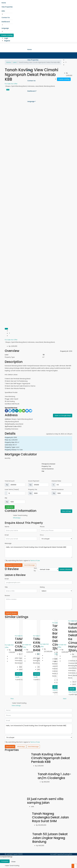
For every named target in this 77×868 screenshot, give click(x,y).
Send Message (29, 565)
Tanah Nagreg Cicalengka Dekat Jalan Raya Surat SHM (50, 817)
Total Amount (10, 481)
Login (6, 38)
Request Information (14, 565)
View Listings (66, 511)
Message (8, 543)
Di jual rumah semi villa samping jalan (45, 801)
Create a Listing (7, 35)
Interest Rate (56, 481)
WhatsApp (17, 518)
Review (7, 595)
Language (5, 28)
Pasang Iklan (68, 854)
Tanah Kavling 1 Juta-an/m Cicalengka (54, 776)
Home (4, 3)
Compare (5, 861)
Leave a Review (65, 569)
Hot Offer (14, 340)
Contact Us (6, 18)
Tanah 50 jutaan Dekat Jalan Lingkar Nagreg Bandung (50, 838)
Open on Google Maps (63, 415)
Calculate (10, 507)
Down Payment (34, 481)
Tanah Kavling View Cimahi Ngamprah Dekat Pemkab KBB (51, 758)
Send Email (10, 747)
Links (3, 11)
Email (7, 535)
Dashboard (6, 22)
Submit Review (11, 613)
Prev (12, 699)
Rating (42, 587)
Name (7, 527)
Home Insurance (58, 489)
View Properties (7, 7)
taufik (17, 677)
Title (6, 587)
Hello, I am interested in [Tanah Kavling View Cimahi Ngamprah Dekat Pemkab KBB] (38, 552)
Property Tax (33, 489)
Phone (42, 527)
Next (65, 699)
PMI (6, 498)
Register (7, 41)
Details (19, 674)
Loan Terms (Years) (12, 489)
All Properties (59, 854)
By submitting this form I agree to (22, 560)
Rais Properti (57, 690)
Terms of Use (35, 560)
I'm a (42, 535)
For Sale (8, 340)
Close (13, 862)
